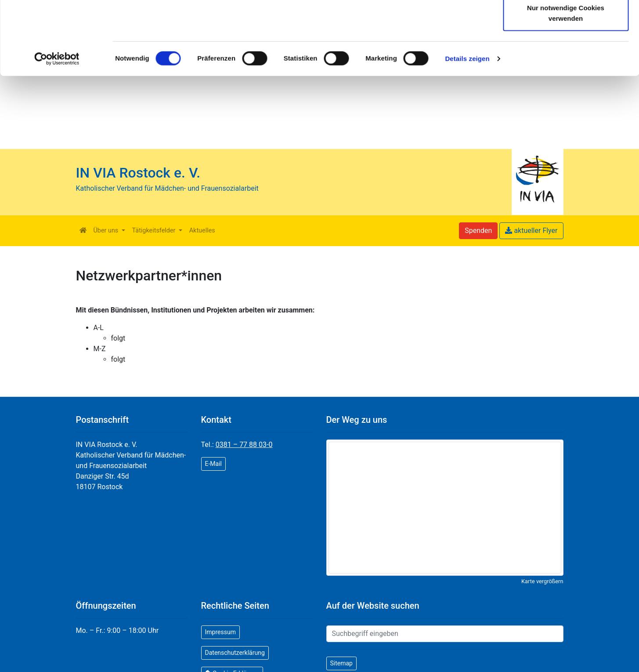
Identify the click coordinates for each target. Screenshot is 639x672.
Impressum (220, 632)
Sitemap (341, 663)
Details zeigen (467, 132)
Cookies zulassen (566, 23)
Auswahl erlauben (566, 52)
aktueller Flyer (531, 231)
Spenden (478, 231)
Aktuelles (202, 231)
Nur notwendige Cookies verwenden (566, 86)
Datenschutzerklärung (379, 32)
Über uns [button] (107, 231)
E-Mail (213, 464)
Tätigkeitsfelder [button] (155, 231)
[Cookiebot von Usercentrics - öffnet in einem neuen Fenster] (57, 132)
